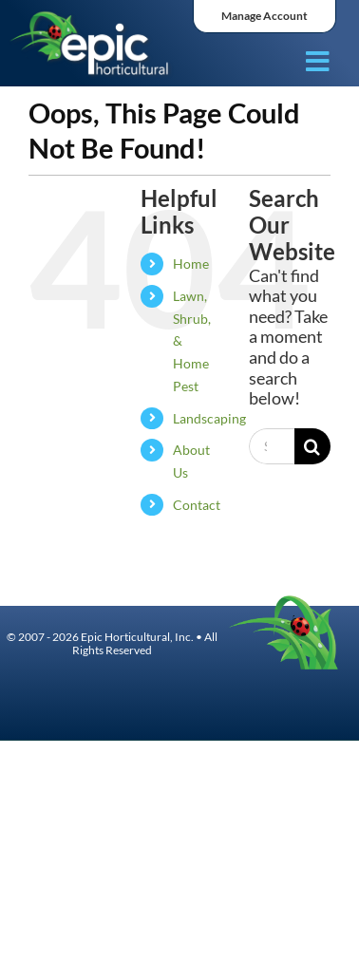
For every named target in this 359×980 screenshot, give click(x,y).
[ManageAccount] (265, 17)
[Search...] (272, 446)
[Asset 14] (91, 17)
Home (191, 264)
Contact (197, 505)
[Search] (312, 446)
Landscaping (209, 418)
